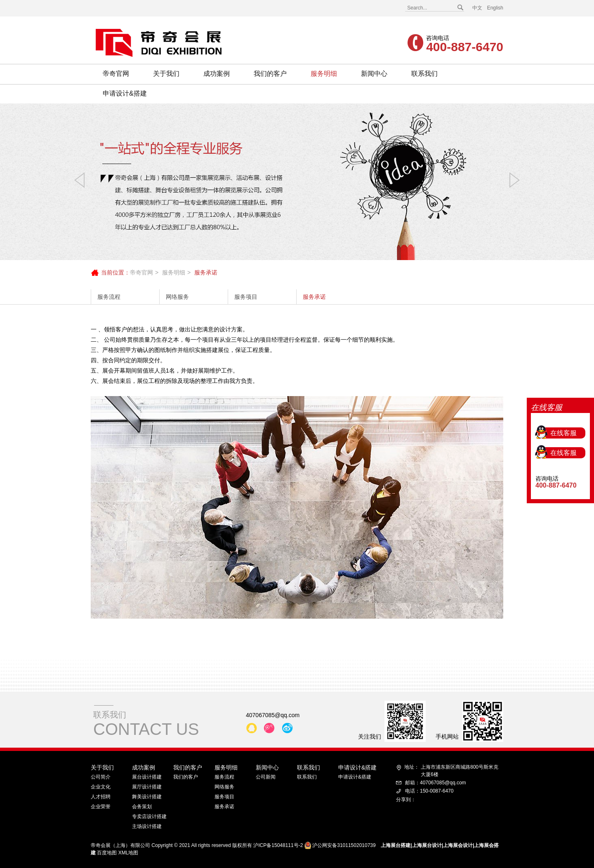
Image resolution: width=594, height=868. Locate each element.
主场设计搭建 (147, 826)
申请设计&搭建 (125, 93)
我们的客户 (270, 74)
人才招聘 (101, 797)
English (495, 8)
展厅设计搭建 (147, 787)
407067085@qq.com (273, 715)
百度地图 (107, 853)
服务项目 (246, 297)
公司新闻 (266, 777)
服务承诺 (314, 297)
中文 (477, 8)
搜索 (460, 8)
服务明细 (324, 74)
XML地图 (128, 853)
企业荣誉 (101, 807)
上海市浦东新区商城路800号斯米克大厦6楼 (451, 770)
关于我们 (166, 74)
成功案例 (217, 74)
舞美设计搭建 (147, 797)
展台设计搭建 (147, 777)
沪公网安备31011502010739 (344, 845)
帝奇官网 (116, 74)
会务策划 (142, 807)
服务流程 (109, 297)
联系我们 (424, 74)
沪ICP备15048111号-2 (278, 845)
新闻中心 (374, 74)
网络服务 (177, 297)
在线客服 (563, 389)
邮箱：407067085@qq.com (436, 783)
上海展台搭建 (396, 845)
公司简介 (101, 777)
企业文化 (101, 787)
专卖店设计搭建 (149, 816)
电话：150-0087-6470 (429, 791)
